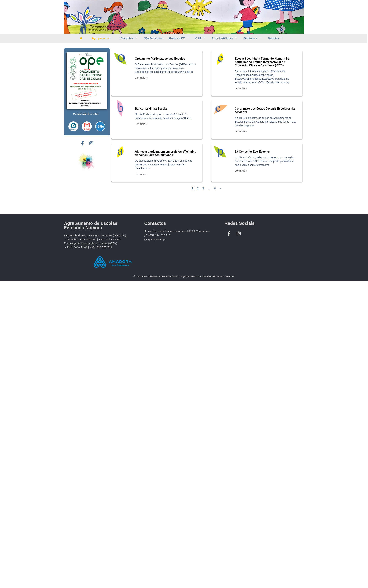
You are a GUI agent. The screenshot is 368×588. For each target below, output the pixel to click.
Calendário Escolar (86, 114)
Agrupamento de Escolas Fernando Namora (91, 225)
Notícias (276, 38)
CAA (201, 38)
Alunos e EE (179, 38)
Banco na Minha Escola (151, 109)
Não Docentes (153, 38)
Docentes (129, 38)
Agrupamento (103, 38)
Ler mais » (141, 78)
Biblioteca (253, 38)
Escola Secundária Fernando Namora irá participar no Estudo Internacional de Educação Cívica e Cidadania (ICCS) (262, 62)
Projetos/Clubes (225, 38)
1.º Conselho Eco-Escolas (252, 152)
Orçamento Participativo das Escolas (160, 59)
